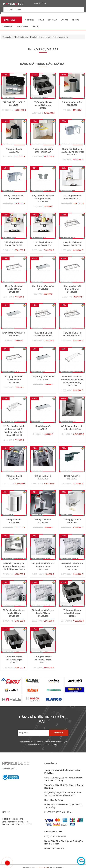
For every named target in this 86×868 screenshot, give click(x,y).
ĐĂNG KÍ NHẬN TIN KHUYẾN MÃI (42, 719)
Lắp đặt (64, 20)
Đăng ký (59, 733)
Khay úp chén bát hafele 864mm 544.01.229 (14, 379)
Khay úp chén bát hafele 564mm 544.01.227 (14, 289)
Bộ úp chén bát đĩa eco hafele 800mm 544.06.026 (14, 613)
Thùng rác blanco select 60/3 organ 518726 (72, 613)
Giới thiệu (30, 20)
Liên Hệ (35, 27)
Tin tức (76, 20)
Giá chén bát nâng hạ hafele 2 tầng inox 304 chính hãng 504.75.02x (14, 566)
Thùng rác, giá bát (60, 37)
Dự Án (41, 20)
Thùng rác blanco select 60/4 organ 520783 (43, 105)
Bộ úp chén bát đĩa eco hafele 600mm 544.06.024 (43, 566)
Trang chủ (7, 37)
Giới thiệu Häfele (9, 769)
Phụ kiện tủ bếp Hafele (40, 37)
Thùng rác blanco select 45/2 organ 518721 (14, 660)
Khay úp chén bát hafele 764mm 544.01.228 (72, 289)
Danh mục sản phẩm (9, 21)
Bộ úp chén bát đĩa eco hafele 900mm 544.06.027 (72, 566)
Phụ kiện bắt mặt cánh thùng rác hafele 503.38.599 (43, 198)
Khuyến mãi (22, 27)
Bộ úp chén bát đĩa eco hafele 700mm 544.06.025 (43, 613)
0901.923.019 (40, 3)
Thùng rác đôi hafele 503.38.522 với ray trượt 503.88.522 (72, 152)
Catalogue (8, 27)
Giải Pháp (52, 20)
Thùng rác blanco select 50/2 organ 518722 (43, 660)
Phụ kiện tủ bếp (21, 37)
